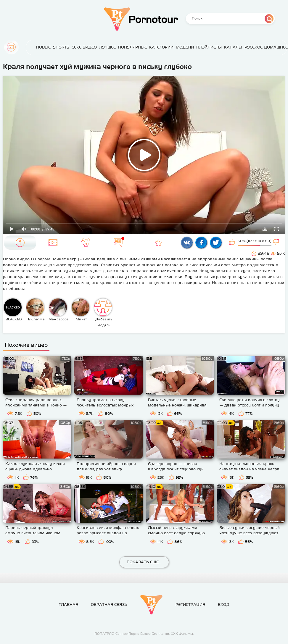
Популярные (132, 47)
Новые (43, 47)
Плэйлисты (209, 47)
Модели (185, 47)
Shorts (61, 47)
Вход (224, 605)
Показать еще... (144, 562)
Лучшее (107, 47)
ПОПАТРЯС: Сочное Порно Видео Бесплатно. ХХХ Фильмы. (144, 634)
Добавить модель (103, 313)
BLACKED (13, 310)
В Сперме (35, 310)
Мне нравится (233, 243)
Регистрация (190, 605)
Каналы (233, 47)
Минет (81, 310)
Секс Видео (84, 47)
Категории (161, 47)
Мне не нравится (276, 243)
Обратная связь (109, 605)
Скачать (265, 229)
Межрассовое (59, 310)
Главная (11, 47)
